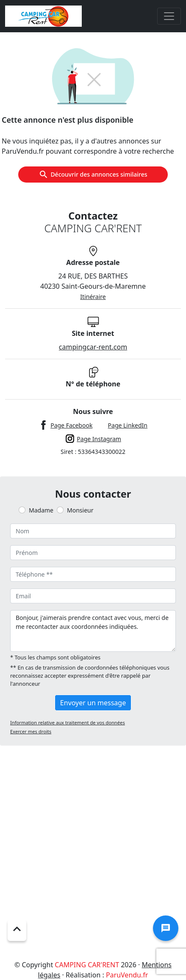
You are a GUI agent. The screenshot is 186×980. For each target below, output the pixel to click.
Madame (41, 510)
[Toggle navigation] (169, 16)
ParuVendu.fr (127, 975)
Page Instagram (99, 439)
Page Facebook (71, 425)
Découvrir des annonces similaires (93, 175)
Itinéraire (93, 297)
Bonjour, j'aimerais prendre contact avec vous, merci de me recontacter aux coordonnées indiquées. (93, 631)
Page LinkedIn (128, 425)
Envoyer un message (93, 703)
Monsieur (80, 510)
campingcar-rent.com (93, 347)
